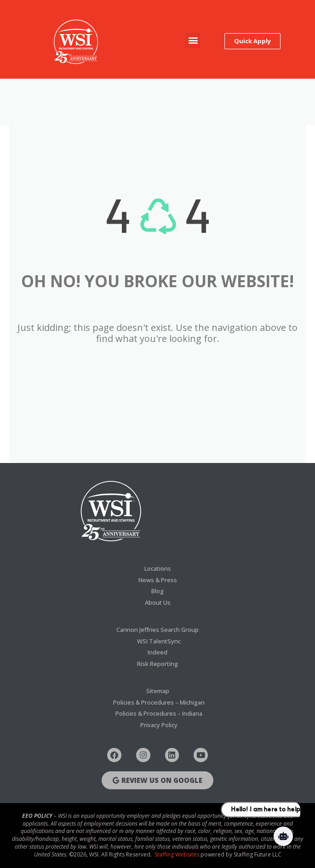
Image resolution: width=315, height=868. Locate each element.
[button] (193, 40)
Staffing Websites (177, 854)
